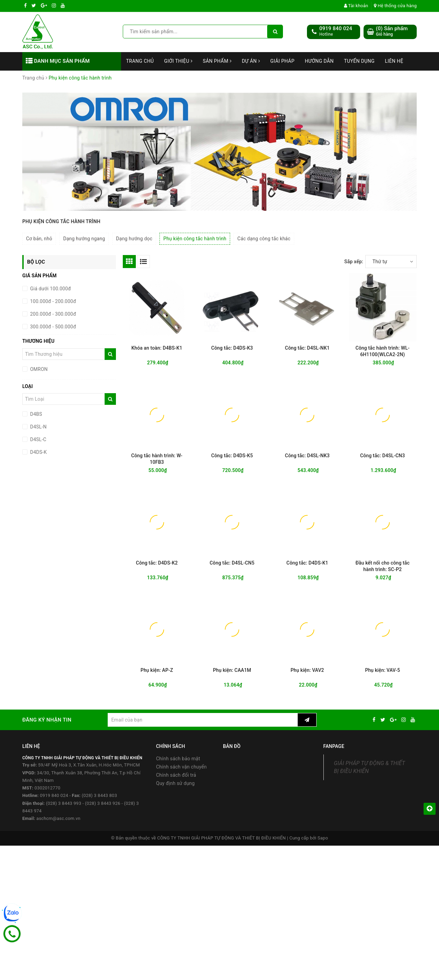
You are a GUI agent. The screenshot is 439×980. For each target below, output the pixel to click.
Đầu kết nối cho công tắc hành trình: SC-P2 (383, 566)
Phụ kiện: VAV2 (307, 670)
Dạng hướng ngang (84, 239)
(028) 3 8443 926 (103, 803)
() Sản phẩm (392, 31)
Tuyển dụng (359, 61)
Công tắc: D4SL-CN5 (232, 563)
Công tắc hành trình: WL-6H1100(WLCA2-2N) (382, 351)
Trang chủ (140, 61)
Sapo (323, 838)
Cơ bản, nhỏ (39, 239)
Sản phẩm (217, 61)
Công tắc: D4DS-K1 (307, 563)
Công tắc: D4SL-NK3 (307, 456)
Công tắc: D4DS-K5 (232, 456)
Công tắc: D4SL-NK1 (307, 348)
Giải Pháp (282, 61)
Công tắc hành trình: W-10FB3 (157, 459)
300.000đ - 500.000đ (52, 327)
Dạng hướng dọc (134, 239)
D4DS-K (38, 452)
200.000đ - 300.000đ (52, 314)
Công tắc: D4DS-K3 (232, 348)
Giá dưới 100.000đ (50, 289)
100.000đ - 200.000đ (52, 301)
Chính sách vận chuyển (181, 767)
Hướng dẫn (319, 61)
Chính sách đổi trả (176, 775)
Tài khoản (356, 6)
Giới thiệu (179, 61)
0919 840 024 (336, 28)
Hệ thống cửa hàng (395, 6)
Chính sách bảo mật (178, 759)
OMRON (38, 369)
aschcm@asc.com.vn (58, 818)
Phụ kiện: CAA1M (232, 670)
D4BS (35, 414)
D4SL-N (38, 427)
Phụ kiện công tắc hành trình (195, 239)
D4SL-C (38, 439)
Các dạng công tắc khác (264, 239)
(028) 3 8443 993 (64, 803)
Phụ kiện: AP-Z (157, 670)
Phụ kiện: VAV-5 (382, 670)
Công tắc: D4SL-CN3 (382, 456)
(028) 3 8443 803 (99, 795)
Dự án (251, 61)
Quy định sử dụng (175, 783)
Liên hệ (394, 61)
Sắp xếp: (354, 262)
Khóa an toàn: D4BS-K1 (157, 348)
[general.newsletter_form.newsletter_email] (203, 720)
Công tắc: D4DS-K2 (157, 563)
